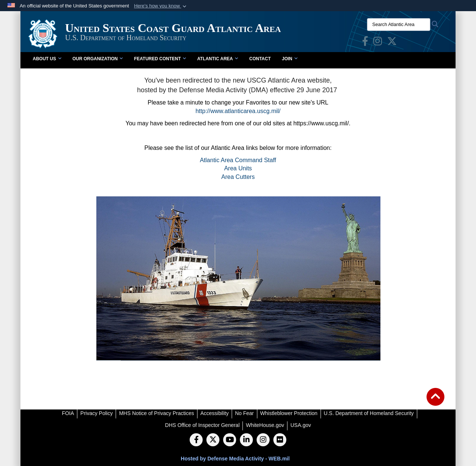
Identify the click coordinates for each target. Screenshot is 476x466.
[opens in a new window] (365, 43)
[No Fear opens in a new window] (245, 413)
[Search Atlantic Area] (399, 25)
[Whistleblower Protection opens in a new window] (289, 413)
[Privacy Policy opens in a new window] (97, 413)
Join (290, 59)
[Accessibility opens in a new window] (215, 413)
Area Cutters (238, 177)
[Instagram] (263, 440)
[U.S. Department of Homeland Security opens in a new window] (369, 413)
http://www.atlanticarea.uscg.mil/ (238, 111)
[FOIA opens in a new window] (68, 413)
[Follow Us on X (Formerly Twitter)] (213, 440)
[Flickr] (280, 440)
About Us (47, 59)
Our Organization (98, 59)
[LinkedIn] (246, 440)
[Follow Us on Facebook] (196, 440)
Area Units (238, 168)
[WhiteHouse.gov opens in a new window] (265, 425)
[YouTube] (230, 440)
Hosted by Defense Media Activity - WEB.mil (235, 459)
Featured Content (160, 59)
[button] (161, 6)
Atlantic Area (218, 59)
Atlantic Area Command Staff (238, 160)
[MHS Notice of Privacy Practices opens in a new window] (157, 413)
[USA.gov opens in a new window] (301, 425)
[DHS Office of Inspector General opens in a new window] (202, 425)
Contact (260, 59)
